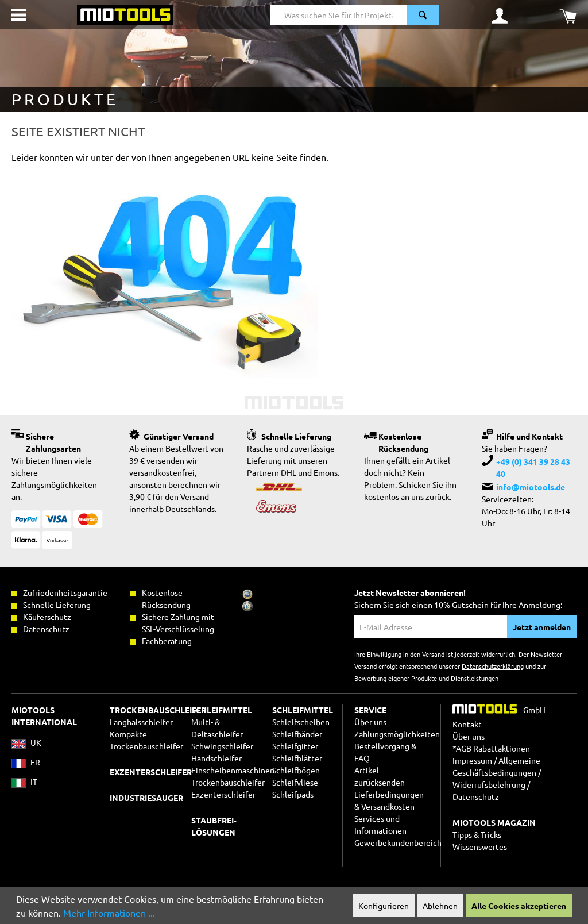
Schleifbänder (297, 734)
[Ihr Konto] (500, 15)
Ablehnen (440, 906)
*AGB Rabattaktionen (491, 748)
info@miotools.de (531, 487)
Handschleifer (216, 758)
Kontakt (467, 724)
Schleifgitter (295, 746)
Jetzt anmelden (542, 627)
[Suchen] (423, 15)
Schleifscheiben (301, 722)
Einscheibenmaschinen (233, 770)
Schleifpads (293, 794)
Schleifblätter (297, 758)
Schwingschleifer (222, 746)
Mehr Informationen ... (109, 913)
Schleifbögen (296, 770)
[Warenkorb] (568, 15)
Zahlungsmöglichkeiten (397, 734)
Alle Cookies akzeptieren (519, 906)
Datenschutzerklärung (493, 666)
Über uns (370, 722)
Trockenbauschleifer (228, 782)
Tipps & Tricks (477, 834)
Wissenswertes (480, 846)
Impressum (472, 760)
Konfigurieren (384, 906)
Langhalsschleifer (141, 722)
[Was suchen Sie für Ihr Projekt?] (339, 15)
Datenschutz (476, 796)
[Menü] (19, 15)
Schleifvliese (295, 782)
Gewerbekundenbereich (398, 842)
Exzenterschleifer (223, 794)
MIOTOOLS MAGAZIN (494, 822)
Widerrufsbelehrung (489, 784)
